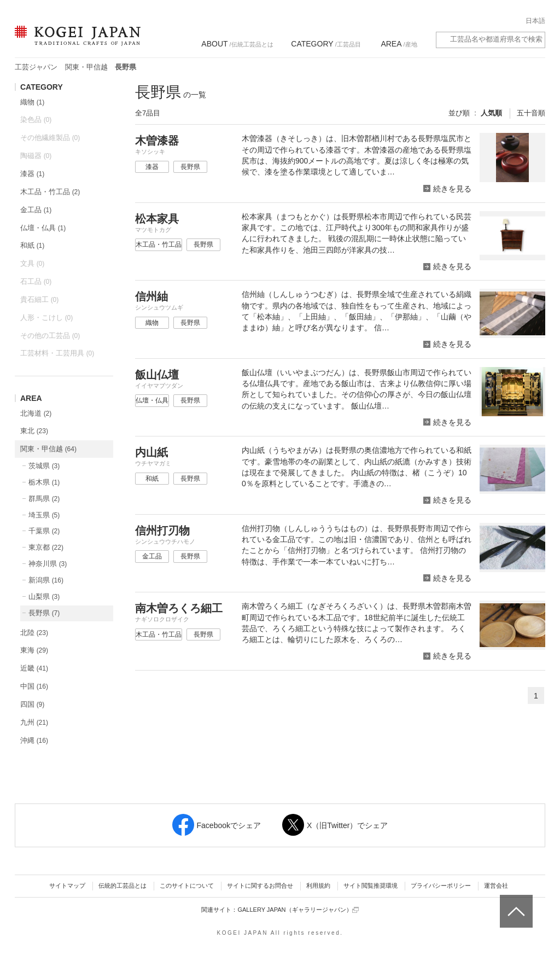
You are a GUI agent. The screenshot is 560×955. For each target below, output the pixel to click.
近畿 (34, 668)
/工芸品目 (326, 44)
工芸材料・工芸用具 (57, 353)
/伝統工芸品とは (237, 44)
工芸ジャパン (36, 67)
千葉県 (44, 531)
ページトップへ (515, 903)
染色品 (36, 120)
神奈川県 (48, 564)
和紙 (32, 245)
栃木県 (44, 482)
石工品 (36, 281)
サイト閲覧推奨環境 (371, 886)
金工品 (36, 210)
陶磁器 (36, 156)
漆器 (32, 174)
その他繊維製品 (50, 138)
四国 (32, 704)
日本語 (535, 21)
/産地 (399, 44)
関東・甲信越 (86, 67)
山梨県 (44, 596)
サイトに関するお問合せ (260, 886)
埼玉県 (44, 515)
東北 (34, 431)
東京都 (46, 547)
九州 (34, 722)
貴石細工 (39, 299)
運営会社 (496, 886)
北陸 (34, 633)
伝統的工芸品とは (122, 886)
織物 (32, 102)
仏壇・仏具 (43, 228)
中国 (34, 686)
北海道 (36, 413)
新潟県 (46, 580)
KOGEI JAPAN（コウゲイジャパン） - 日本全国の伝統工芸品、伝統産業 (75, 42)
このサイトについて (187, 886)
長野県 (44, 613)
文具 (32, 263)
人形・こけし (46, 318)
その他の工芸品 (50, 336)
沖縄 (34, 740)
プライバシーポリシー (441, 886)
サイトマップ (67, 886)
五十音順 (531, 113)
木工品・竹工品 (50, 192)
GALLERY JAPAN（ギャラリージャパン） (298, 910)
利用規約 (318, 886)
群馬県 (44, 499)
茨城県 (44, 466)
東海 (34, 650)
